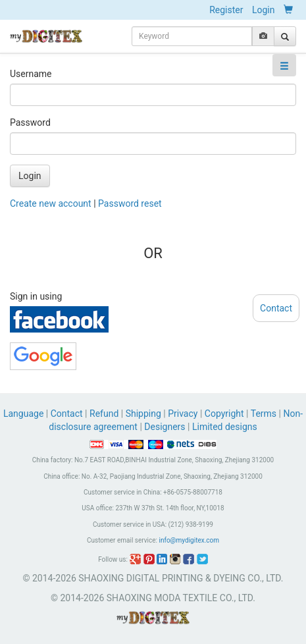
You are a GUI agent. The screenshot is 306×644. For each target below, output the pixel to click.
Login (264, 10)
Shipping (143, 414)
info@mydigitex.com (189, 540)
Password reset (130, 203)
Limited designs (225, 427)
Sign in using (36, 296)
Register (226, 10)
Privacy (183, 414)
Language (25, 414)
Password (30, 122)
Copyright (224, 414)
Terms (264, 414)
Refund (104, 414)
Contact (67, 414)
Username (31, 74)
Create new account (51, 203)
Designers (165, 427)
